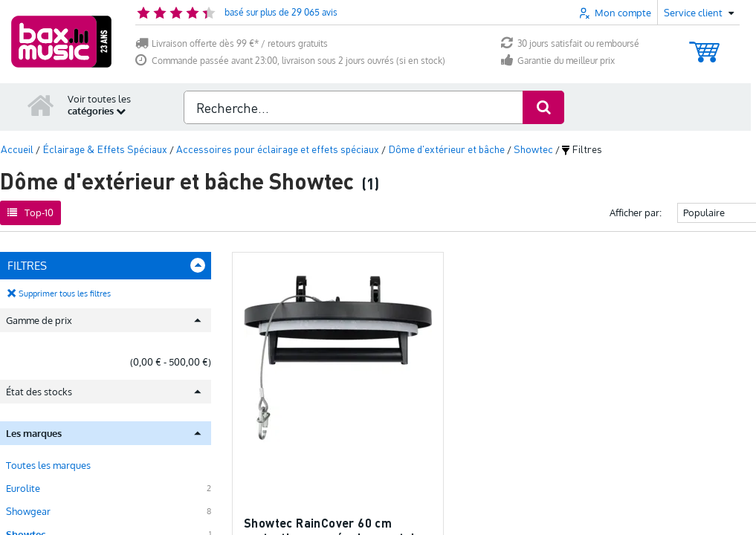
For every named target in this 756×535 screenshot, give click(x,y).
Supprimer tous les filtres (65, 293)
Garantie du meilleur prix (558, 61)
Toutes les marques (48, 464)
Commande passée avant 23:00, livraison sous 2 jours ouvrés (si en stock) (290, 61)
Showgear (28, 510)
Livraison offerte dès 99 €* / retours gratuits (232, 43)
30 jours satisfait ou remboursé (570, 43)
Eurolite (23, 487)
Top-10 (30, 212)
